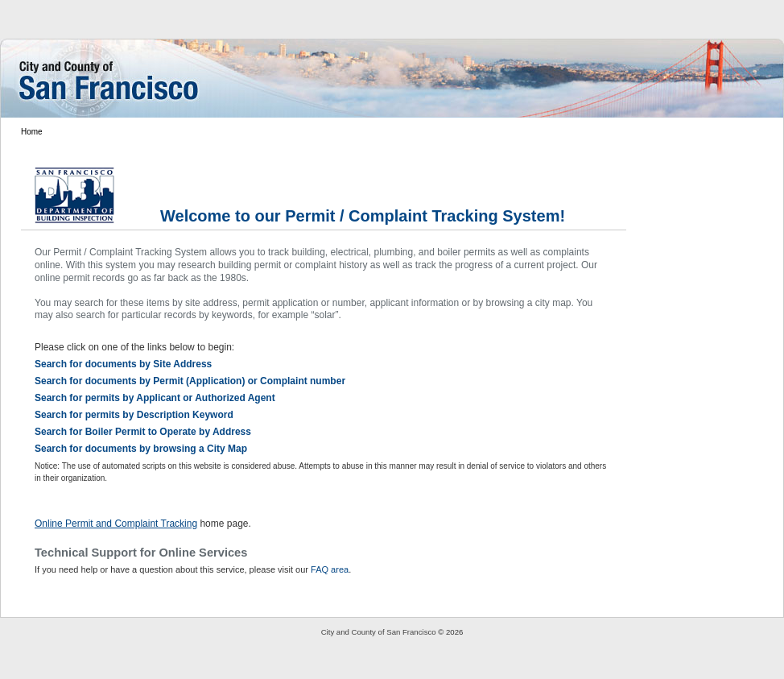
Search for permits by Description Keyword (134, 415)
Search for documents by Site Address (123, 364)
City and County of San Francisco (379, 632)
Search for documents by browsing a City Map (141, 449)
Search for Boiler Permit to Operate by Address (143, 432)
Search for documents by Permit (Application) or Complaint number (190, 381)
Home (32, 132)
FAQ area (330, 569)
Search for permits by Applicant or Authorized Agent (155, 398)
